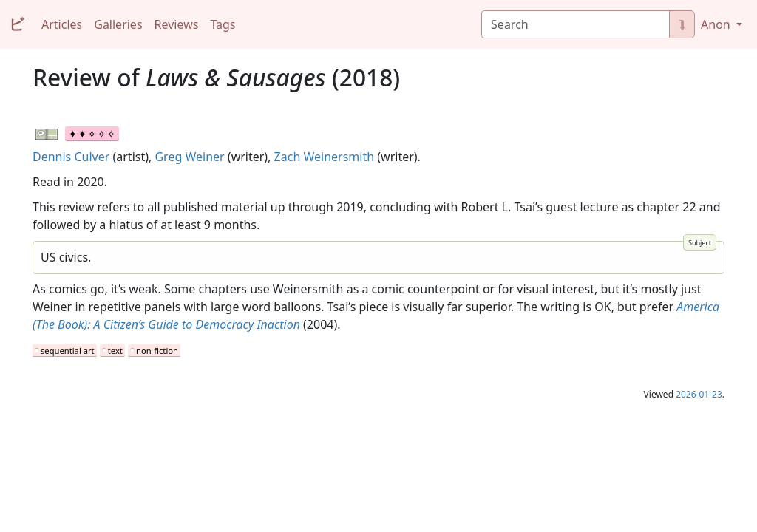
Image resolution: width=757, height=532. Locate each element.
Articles (62, 24)
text (115, 351)
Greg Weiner (189, 157)
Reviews (177, 24)
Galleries (118, 24)
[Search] (576, 24)
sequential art (68, 351)
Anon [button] (717, 24)
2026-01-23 (699, 394)
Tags (223, 24)
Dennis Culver (71, 157)
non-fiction (157, 351)
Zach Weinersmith (325, 157)
